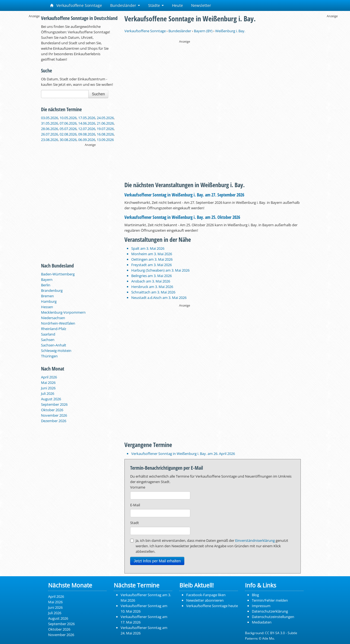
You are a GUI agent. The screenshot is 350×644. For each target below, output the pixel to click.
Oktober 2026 (52, 410)
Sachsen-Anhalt (54, 345)
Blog (255, 595)
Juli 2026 (48, 393)
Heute (177, 5)
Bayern (47, 280)
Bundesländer (125, 5)
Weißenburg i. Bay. (230, 31)
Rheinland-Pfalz (54, 329)
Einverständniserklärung (255, 540)
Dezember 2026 (54, 421)
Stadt (135, 523)
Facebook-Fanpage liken (206, 595)
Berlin (46, 285)
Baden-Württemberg (58, 274)
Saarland (48, 334)
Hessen (47, 307)
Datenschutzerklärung (270, 611)
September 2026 (54, 404)
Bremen (47, 296)
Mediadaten (262, 622)
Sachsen (48, 340)
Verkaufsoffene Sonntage (76, 5)
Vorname (138, 487)
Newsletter (201, 5)
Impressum (261, 606)
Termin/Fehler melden (270, 600)
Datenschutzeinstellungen (273, 617)
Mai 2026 (48, 383)
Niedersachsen (53, 318)
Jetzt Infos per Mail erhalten (157, 561)
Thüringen (49, 356)
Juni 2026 (48, 388)
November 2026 (54, 415)
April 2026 (49, 377)
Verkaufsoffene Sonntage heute (212, 606)
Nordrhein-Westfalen (58, 323)
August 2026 (51, 399)
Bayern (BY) (203, 31)
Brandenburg (52, 290)
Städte (156, 5)
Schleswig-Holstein (56, 351)
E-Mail (135, 505)
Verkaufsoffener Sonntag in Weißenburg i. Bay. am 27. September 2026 (184, 195)
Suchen (98, 94)
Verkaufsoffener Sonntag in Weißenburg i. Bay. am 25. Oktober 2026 (182, 217)
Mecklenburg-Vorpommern (63, 312)
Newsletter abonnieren (205, 600)
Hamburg (49, 301)
